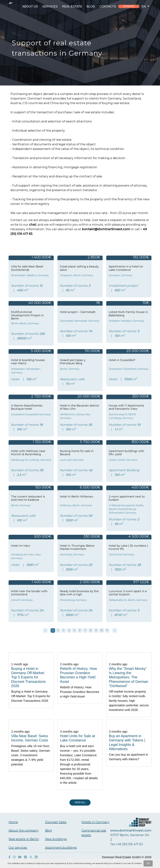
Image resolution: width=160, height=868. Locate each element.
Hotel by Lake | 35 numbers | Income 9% (128, 547)
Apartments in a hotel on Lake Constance (126, 268)
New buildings (56, 839)
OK (148, 863)
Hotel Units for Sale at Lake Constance (77, 738)
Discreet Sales (56, 822)
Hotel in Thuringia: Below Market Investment (77, 547)
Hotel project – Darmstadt (78, 312)
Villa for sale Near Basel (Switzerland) (27, 268)
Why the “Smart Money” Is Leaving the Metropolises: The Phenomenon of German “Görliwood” (129, 677)
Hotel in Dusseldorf (122, 360)
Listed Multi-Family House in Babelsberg (128, 314)
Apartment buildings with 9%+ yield (126, 453)
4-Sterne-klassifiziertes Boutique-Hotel (27, 407)
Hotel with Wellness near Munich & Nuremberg (28, 453)
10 (102, 630)
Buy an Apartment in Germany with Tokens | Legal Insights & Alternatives (127, 742)
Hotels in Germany (95, 822)
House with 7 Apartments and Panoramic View (126, 407)
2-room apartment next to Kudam (127, 498)
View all (80, 802)
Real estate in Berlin (24, 839)
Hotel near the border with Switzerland (29, 593)
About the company (24, 830)
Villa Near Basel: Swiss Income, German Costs (30, 738)
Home (13, 822)
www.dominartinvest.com (131, 830)
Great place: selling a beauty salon (79, 268)
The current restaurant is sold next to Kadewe (28, 498)
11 (107, 630)
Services (50, 6)
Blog (91, 6)
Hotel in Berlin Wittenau (76, 497)
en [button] (144, 6)
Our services (18, 848)
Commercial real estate (94, 833)
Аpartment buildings (61, 848)
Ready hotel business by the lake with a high (79, 593)
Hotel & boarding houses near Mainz (28, 362)
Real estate (72, 6)
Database (129, 6)
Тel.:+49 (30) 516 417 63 (126, 844)
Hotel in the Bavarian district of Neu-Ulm (79, 407)
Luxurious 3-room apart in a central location (128, 593)
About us (30, 6)
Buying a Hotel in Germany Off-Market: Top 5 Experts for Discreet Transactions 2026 (28, 677)
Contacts (108, 6)
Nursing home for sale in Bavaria (77, 453)
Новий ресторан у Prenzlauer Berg (73, 362)
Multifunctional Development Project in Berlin (27, 315)
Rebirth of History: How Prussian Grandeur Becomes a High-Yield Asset (78, 675)
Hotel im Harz (20, 546)
